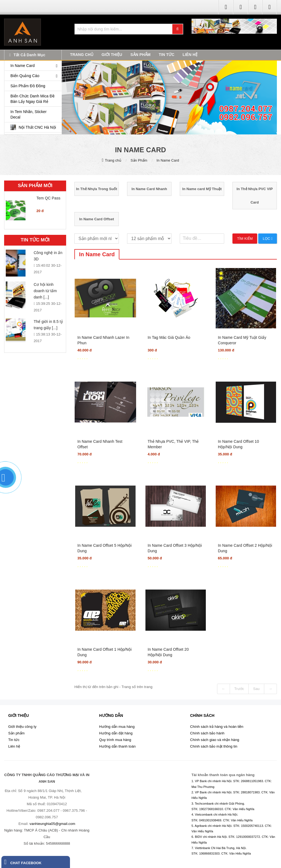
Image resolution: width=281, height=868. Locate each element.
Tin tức (14, 740)
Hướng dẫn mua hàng (117, 727)
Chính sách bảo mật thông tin (214, 746)
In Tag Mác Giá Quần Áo (169, 337)
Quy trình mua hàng (115, 740)
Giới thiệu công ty (22, 727)
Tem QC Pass (48, 198)
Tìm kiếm (245, 239)
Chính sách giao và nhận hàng (215, 740)
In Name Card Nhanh (149, 189)
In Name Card (168, 160)
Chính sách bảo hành (207, 733)
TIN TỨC (167, 55)
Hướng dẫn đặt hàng (116, 733)
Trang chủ (113, 160)
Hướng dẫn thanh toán (117, 746)
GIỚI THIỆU (112, 55)
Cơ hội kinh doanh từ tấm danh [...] (45, 291)
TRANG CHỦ (82, 55)
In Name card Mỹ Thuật (202, 189)
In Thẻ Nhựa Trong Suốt (97, 189)
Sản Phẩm (139, 160)
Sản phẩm (16, 733)
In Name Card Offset (97, 219)
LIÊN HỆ (190, 55)
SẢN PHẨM (140, 55)
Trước (239, 689)
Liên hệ (14, 746)
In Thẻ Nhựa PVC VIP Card (255, 196)
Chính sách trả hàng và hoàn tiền (217, 727)
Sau (256, 689)
